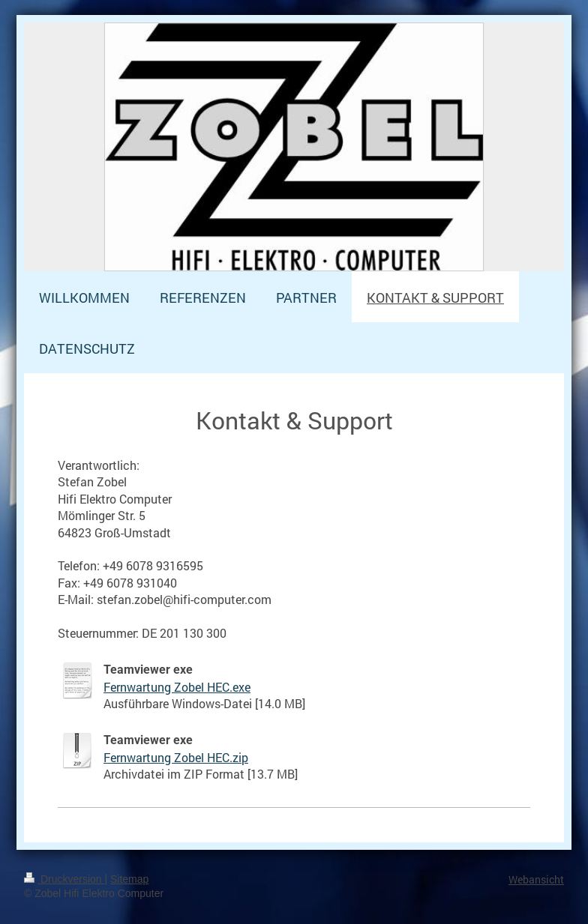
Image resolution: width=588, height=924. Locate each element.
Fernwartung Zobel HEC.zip (176, 757)
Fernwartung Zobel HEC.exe (177, 687)
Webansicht (536, 879)
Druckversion (64, 879)
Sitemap (129, 879)
